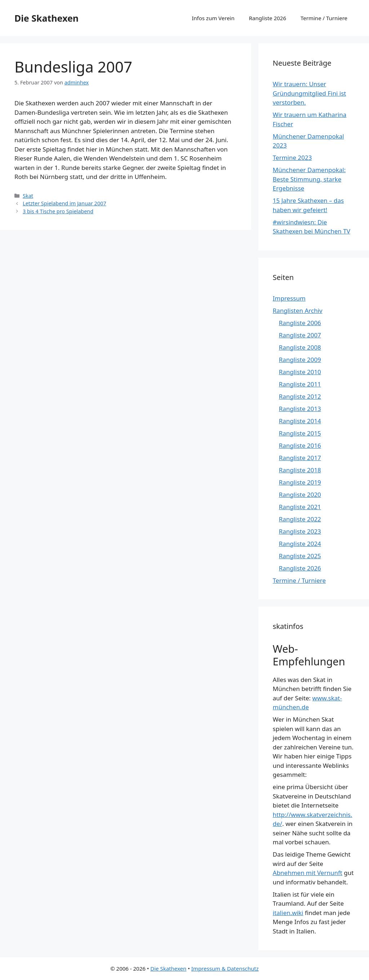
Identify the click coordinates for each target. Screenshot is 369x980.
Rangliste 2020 (300, 495)
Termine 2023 (292, 157)
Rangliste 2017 (300, 458)
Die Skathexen (46, 18)
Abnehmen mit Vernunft (308, 873)
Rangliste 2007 (300, 335)
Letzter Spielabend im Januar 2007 (65, 203)
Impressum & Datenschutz (225, 968)
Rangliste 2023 (300, 531)
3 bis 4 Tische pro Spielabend (58, 211)
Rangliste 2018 (300, 470)
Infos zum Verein (213, 18)
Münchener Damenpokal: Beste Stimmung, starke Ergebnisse (309, 179)
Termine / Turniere (324, 18)
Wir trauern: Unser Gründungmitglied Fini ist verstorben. (310, 93)
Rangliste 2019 (300, 482)
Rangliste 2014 (300, 421)
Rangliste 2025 (300, 556)
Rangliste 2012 (300, 396)
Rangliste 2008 (300, 347)
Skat (28, 196)
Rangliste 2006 (300, 323)
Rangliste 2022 (300, 519)
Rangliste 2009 (300, 360)
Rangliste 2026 (268, 18)
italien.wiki (288, 913)
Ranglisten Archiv (298, 310)
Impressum (289, 298)
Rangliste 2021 (300, 507)
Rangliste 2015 (300, 433)
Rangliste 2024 (300, 544)
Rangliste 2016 (300, 445)
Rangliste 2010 (300, 372)
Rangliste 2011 (300, 384)
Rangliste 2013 (300, 409)
